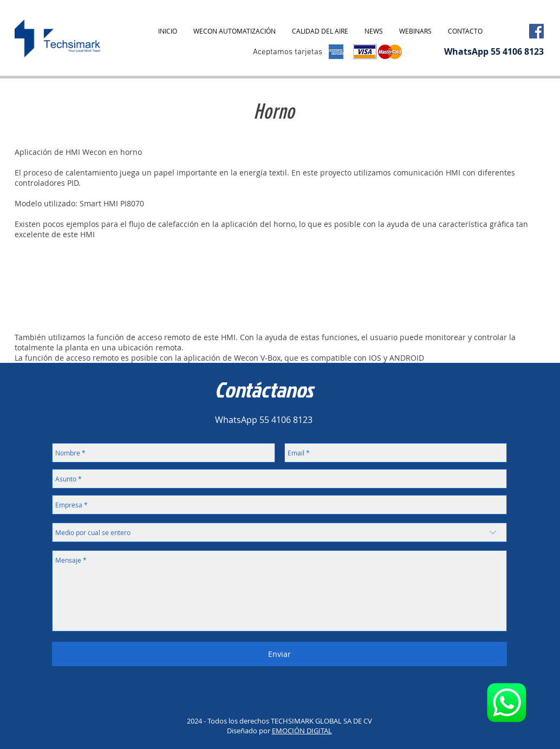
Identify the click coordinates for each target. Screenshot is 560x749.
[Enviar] (279, 654)
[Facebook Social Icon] (536, 31)
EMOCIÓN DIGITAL (302, 731)
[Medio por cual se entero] (279, 532)
